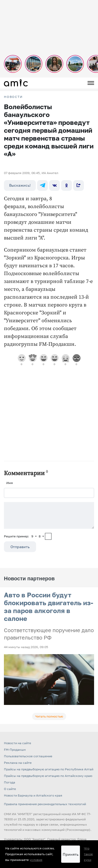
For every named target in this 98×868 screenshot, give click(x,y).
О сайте (10, 789)
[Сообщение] (49, 515)
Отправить (20, 547)
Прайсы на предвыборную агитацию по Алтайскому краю (48, 776)
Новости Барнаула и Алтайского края (33, 795)
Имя (10, 483)
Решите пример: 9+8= (24, 536)
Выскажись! (20, 185)
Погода (10, 782)
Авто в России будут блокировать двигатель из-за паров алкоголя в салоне (49, 607)
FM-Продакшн (15, 750)
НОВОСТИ (13, 97)
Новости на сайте (18, 743)
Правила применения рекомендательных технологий (45, 804)
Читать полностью (49, 716)
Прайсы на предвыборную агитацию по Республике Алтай (49, 769)
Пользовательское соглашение (28, 756)
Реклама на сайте (18, 763)
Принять (71, 854)
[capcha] (48, 536)
